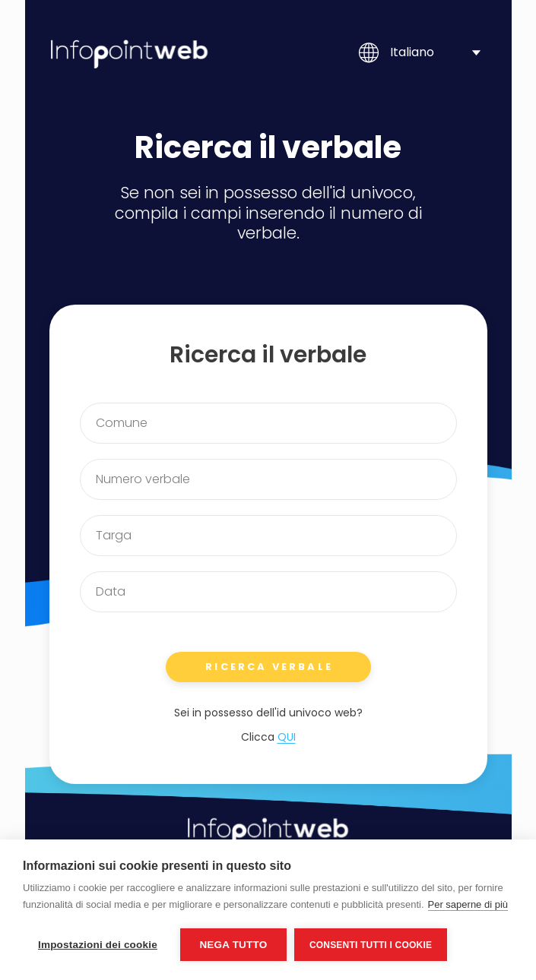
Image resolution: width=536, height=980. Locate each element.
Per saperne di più (468, 904)
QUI (287, 737)
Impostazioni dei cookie (98, 945)
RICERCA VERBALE (269, 667)
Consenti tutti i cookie (371, 945)
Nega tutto (233, 945)
